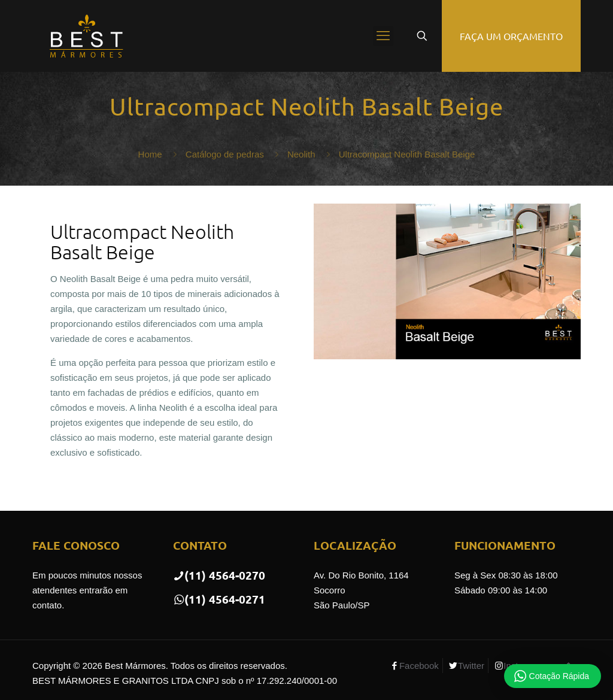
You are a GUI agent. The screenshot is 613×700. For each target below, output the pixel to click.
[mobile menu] (383, 36)
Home (150, 154)
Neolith (301, 154)
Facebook (419, 666)
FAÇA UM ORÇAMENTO (511, 36)
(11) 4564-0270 (219, 575)
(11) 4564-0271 (219, 599)
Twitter (471, 666)
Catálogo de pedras (225, 154)
